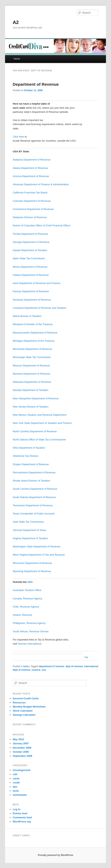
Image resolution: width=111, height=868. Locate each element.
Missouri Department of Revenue (31, 366)
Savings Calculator (24, 715)
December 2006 (22, 748)
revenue (36, 670)
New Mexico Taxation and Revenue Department (40, 415)
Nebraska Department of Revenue (32, 382)
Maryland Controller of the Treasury (33, 324)
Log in (16, 809)
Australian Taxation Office (27, 590)
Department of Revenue (36, 84)
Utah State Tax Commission (28, 522)
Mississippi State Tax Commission (32, 357)
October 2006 (21, 752)
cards (16, 778)
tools (26, 666)
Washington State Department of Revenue (36, 546)
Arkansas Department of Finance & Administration (41, 184)
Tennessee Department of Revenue (33, 505)
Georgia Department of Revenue (31, 242)
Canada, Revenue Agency (27, 599)
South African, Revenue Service (31, 631)
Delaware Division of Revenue (30, 217)
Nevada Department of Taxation (31, 390)
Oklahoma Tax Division (26, 456)
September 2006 (22, 756)
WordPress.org (22, 822)
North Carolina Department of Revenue (35, 431)
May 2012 (18, 739)
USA (30, 582)
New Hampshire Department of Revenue (36, 398)
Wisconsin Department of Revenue (32, 563)
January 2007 (21, 743)
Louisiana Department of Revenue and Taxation (39, 308)
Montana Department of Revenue (31, 374)
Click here (18, 137)
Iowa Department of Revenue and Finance (36, 283)
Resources (19, 703)
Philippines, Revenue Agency (29, 623)
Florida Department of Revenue (30, 234)
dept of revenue (74, 666)
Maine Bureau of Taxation (27, 316)
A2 (16, 22)
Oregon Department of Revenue (31, 464)
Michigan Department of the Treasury (34, 341)
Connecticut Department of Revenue (33, 209)
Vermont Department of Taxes (29, 530)
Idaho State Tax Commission (29, 258)
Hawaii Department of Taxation (30, 250)
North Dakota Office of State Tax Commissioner (39, 440)
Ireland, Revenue (22, 615)
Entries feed (20, 813)
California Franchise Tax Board (30, 193)
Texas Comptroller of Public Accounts (34, 514)
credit (16, 783)
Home (17, 59)
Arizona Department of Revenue (31, 176)
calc (15, 774)
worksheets (20, 795)
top (86, 657)
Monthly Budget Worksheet (29, 707)
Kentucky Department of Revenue (32, 300)
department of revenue (52, 666)
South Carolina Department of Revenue (35, 489)
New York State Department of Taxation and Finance (42, 423)
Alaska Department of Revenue (30, 168)
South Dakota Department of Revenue (34, 497)
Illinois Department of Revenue (30, 267)
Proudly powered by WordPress (55, 855)
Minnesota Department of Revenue (32, 349)
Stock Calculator (23, 711)
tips (15, 787)
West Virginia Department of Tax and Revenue (39, 555)
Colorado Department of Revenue (32, 201)
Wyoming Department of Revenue (32, 571)
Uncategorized (21, 770)
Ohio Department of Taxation (29, 448)
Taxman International (30, 644)
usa (44, 670)
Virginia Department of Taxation (30, 538)
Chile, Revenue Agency (26, 607)
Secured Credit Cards (26, 698)
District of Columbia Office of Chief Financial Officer (42, 225)
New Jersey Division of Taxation (31, 407)
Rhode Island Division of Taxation (31, 481)
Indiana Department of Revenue (31, 275)
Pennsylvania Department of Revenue (34, 472)
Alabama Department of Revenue (32, 160)
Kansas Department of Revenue (31, 291)
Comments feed (22, 817)
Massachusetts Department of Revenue (35, 333)
